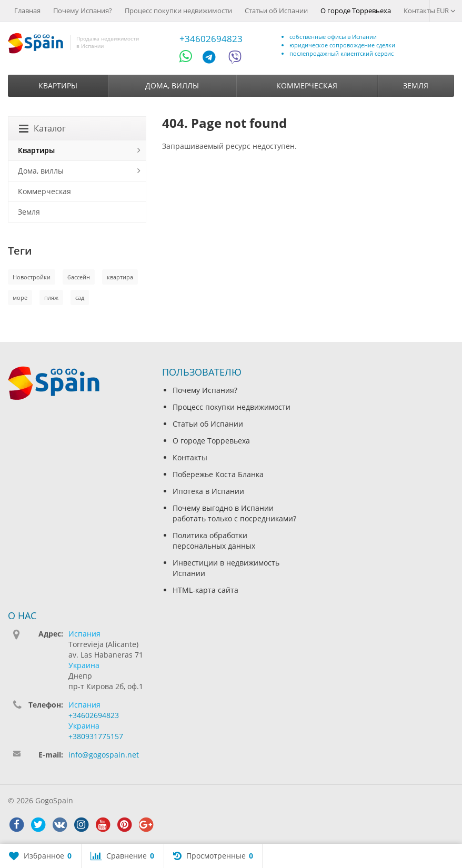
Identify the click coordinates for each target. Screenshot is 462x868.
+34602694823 (211, 39)
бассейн (79, 277)
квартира (120, 277)
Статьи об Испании (276, 11)
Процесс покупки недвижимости (178, 11)
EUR (446, 11)
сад (80, 297)
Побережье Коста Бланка (218, 474)
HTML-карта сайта (205, 590)
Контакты (419, 11)
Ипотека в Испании (208, 491)
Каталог (42, 128)
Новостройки (32, 277)
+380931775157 (96, 736)
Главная (27, 11)
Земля (416, 85)
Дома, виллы (172, 85)
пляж (51, 297)
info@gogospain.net (104, 755)
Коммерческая (307, 85)
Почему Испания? (83, 11)
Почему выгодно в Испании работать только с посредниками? (234, 513)
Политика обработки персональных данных (214, 541)
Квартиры (58, 85)
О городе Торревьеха (356, 11)
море (20, 297)
